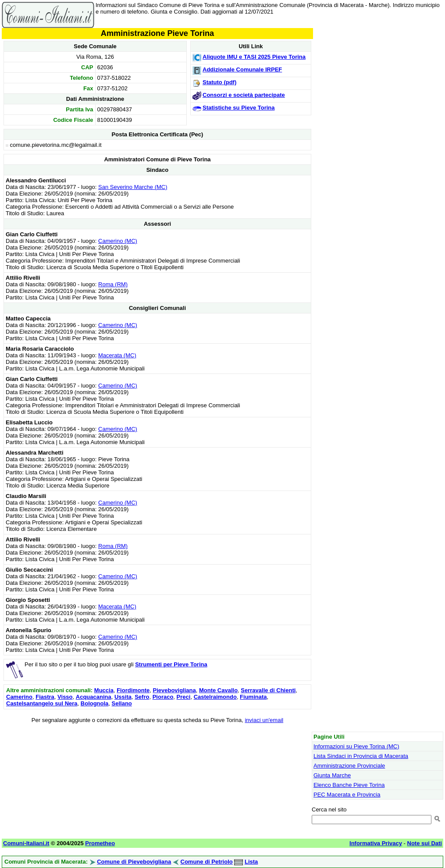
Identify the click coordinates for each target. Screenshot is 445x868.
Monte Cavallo (218, 690)
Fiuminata (253, 697)
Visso (65, 697)
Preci (184, 697)
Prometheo (100, 843)
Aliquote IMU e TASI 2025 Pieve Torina (254, 57)
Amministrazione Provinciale (349, 766)
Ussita (123, 697)
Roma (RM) (113, 284)
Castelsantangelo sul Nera (42, 703)
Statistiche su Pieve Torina (239, 108)
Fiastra (45, 697)
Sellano (122, 703)
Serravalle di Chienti (268, 690)
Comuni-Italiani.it (26, 843)
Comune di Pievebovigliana (134, 862)
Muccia (104, 690)
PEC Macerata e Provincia (347, 795)
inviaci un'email (264, 720)
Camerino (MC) (118, 241)
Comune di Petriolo (207, 862)
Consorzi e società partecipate (244, 95)
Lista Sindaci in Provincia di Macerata (361, 756)
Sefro (142, 697)
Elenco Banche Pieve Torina (349, 785)
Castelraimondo (215, 697)
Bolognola (95, 703)
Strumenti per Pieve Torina (171, 664)
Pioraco (163, 697)
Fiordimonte (133, 690)
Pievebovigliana (174, 690)
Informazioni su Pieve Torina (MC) (356, 746)
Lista (251, 862)
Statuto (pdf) (219, 82)
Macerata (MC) (117, 355)
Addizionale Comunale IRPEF (242, 69)
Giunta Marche (332, 775)
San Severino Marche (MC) (133, 187)
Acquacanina (94, 697)
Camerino (19, 697)
